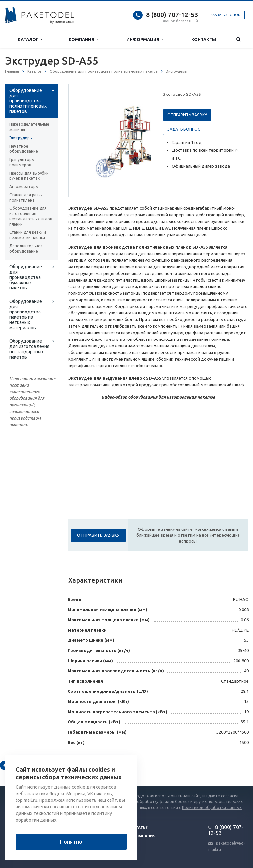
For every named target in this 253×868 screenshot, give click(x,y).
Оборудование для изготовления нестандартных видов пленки (31, 216)
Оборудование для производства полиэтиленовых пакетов (28, 101)
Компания (84, 39)
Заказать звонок (224, 15)
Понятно (71, 842)
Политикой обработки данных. (212, 808)
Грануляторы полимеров (22, 162)
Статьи (141, 827)
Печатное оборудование (24, 149)
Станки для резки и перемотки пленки (28, 235)
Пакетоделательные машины (29, 127)
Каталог (30, 39)
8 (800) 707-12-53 (172, 15)
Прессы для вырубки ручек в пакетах (29, 176)
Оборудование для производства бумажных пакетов (26, 277)
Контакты (204, 39)
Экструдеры (21, 138)
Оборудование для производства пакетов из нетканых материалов (26, 314)
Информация (145, 39)
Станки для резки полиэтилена (26, 197)
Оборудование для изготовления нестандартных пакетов (29, 349)
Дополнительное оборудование (26, 248)
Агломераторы (24, 187)
